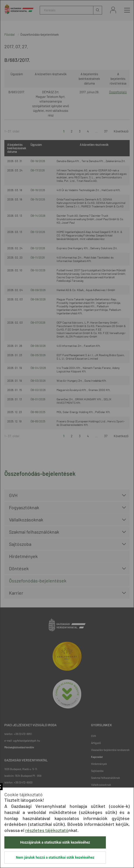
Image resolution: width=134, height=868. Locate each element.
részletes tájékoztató (47, 830)
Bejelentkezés (113, 10)
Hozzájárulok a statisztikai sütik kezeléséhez (55, 842)
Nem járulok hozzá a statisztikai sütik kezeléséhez (55, 858)
